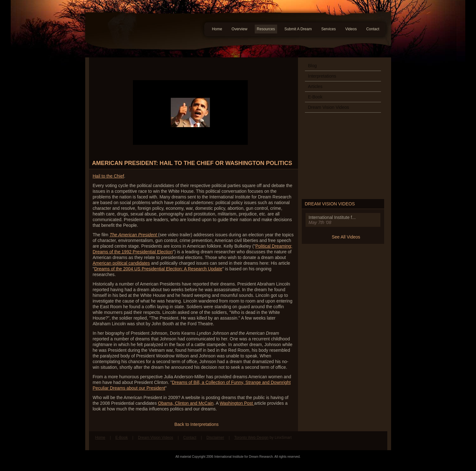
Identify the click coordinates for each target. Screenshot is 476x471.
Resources (266, 29)
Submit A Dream (298, 29)
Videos (351, 29)
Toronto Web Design (251, 438)
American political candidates (121, 263)
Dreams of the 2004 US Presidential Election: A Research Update (158, 269)
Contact (373, 29)
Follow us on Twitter (378, 441)
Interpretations (322, 76)
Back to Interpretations (196, 424)
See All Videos (346, 237)
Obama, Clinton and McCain (186, 403)
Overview (240, 29)
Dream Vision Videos (329, 107)
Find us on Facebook (366, 441)
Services (329, 29)
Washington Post (237, 403)
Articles (315, 86)
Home (217, 29)
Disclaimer (215, 438)
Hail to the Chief (109, 176)
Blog (312, 66)
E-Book (315, 97)
